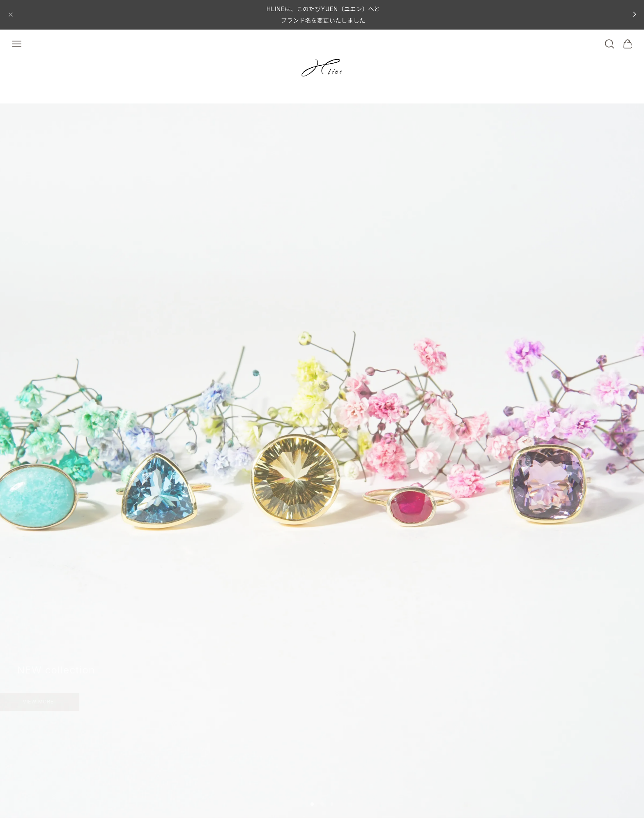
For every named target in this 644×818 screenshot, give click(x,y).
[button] (312, 804)
